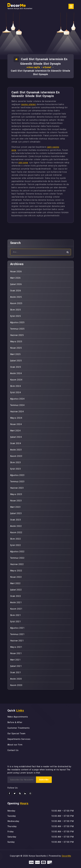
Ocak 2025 (16, 367)
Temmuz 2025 (17, 329)
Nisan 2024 (16, 424)
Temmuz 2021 (17, 634)
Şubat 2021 (16, 666)
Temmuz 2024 (17, 405)
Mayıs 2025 (16, 342)
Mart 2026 (15, 278)
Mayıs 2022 (16, 571)
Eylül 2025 (16, 316)
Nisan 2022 (16, 577)
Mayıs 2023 (16, 494)
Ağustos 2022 (17, 552)
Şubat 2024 (16, 437)
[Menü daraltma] (71, 6)
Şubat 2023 (16, 513)
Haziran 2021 (17, 641)
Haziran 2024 (17, 412)
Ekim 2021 (16, 615)
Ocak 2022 (16, 596)
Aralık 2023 (16, 450)
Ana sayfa (34, 67)
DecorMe (66, 856)
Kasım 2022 (16, 532)
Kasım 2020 (16, 685)
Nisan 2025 (16, 348)
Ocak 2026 (16, 291)
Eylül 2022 (16, 545)
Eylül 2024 (16, 392)
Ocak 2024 (16, 443)
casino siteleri (28, 104)
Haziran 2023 (17, 488)
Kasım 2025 (16, 303)
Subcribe (44, 780)
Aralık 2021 (16, 602)
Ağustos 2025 (17, 322)
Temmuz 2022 (17, 558)
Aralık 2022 (16, 526)
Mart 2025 (15, 354)
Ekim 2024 (16, 386)
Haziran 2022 (17, 564)
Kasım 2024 (16, 380)
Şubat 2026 (16, 284)
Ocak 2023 (16, 520)
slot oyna (23, 163)
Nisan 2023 (16, 501)
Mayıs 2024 (16, 418)
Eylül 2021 (16, 622)
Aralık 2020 (16, 679)
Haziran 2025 (17, 335)
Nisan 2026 (16, 272)
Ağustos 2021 (17, 628)
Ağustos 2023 (17, 475)
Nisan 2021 (16, 653)
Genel (48, 67)
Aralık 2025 (16, 297)
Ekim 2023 (16, 462)
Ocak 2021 (16, 672)
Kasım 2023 (16, 456)
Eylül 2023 (16, 469)
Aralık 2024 (16, 373)
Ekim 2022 (16, 539)
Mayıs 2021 (16, 647)
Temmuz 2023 (17, 482)
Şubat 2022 (16, 590)
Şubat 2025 (16, 361)
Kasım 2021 (16, 609)
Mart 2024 (15, 431)
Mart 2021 (15, 660)
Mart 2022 (15, 583)
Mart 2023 (15, 507)
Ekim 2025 (16, 310)
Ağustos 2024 (17, 399)
